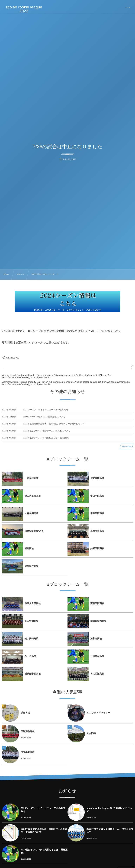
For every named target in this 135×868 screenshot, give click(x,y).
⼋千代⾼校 (30, 656)
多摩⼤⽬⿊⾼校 (33, 603)
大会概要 (91, 733)
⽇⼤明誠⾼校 (97, 674)
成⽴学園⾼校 (97, 478)
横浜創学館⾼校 (33, 674)
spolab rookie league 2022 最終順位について (44, 420)
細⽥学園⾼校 (31, 621)
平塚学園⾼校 (97, 513)
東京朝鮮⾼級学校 (34, 531)
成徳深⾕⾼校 (31, 566)
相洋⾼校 (29, 548)
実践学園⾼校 (97, 603)
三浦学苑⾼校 (97, 656)
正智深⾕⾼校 (31, 478)
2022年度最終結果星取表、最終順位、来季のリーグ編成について (54, 427)
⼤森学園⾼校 (31, 513)
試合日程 (25, 713)
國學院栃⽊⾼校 (98, 621)
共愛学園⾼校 (97, 548)
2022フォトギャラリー (98, 713)
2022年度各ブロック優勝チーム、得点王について (47, 434)
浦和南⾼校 (96, 639)
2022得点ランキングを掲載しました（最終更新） (47, 441)
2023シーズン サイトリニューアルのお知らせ (46, 413)
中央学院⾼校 (97, 496)
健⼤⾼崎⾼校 (31, 639)
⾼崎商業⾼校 (97, 531)
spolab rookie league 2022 (24, 9)
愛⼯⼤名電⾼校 (33, 496)
